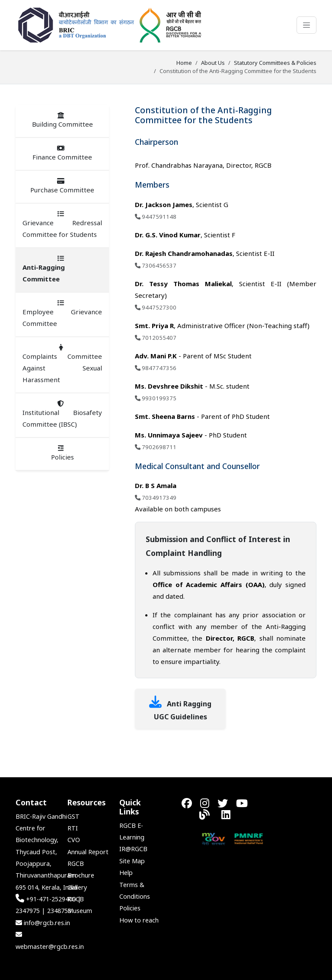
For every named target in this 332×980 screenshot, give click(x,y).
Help (126, 873)
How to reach (139, 920)
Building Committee (62, 120)
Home (184, 63)
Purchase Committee (62, 186)
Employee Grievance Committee (62, 314)
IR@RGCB (133, 849)
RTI (73, 828)
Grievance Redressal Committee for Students (62, 225)
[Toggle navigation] (306, 25)
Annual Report (88, 852)
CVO (74, 840)
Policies (62, 453)
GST (73, 816)
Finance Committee (62, 153)
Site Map (132, 861)
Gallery (77, 887)
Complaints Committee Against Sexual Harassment (62, 364)
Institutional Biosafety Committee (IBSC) (62, 414)
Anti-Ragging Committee (44, 269)
